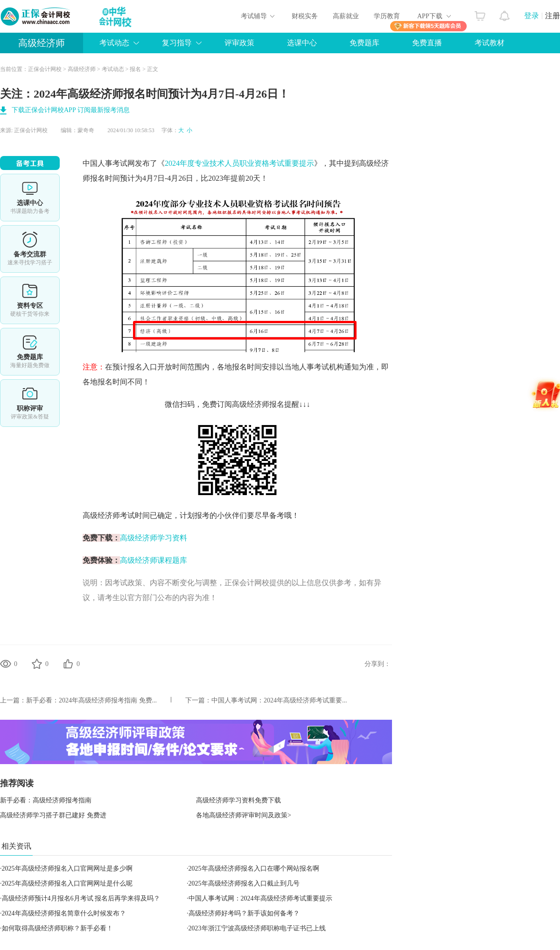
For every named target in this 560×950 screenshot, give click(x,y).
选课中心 (302, 43)
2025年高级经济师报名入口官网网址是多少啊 (67, 868)
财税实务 (305, 16)
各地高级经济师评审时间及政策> (244, 815)
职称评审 (30, 403)
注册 (553, 16)
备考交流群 (30, 249)
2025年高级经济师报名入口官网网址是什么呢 (67, 883)
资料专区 (30, 300)
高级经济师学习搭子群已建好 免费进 (53, 815)
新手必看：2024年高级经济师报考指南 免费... (91, 700)
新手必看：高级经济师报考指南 (46, 800)
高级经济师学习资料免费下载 (238, 800)
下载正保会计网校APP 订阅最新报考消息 (71, 110)
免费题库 (364, 43)
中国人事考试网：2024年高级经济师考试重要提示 (260, 898)
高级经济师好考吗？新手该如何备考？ (244, 913)
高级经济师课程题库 (154, 560)
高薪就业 (346, 16)
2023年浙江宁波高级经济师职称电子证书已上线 (257, 928)
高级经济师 (42, 43)
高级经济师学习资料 (154, 538)
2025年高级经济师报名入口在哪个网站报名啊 (254, 868)
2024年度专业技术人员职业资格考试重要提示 (239, 163)
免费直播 (427, 43)
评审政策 (239, 43)
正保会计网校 (45, 69)
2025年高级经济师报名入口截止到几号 (244, 883)
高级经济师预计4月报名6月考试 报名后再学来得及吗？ (81, 898)
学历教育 (387, 16)
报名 (135, 69)
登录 (532, 16)
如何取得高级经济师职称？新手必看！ (57, 928)
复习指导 (177, 43)
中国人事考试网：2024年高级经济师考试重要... (279, 700)
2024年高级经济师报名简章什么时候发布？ (64, 913)
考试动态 (114, 43)
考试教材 (490, 43)
